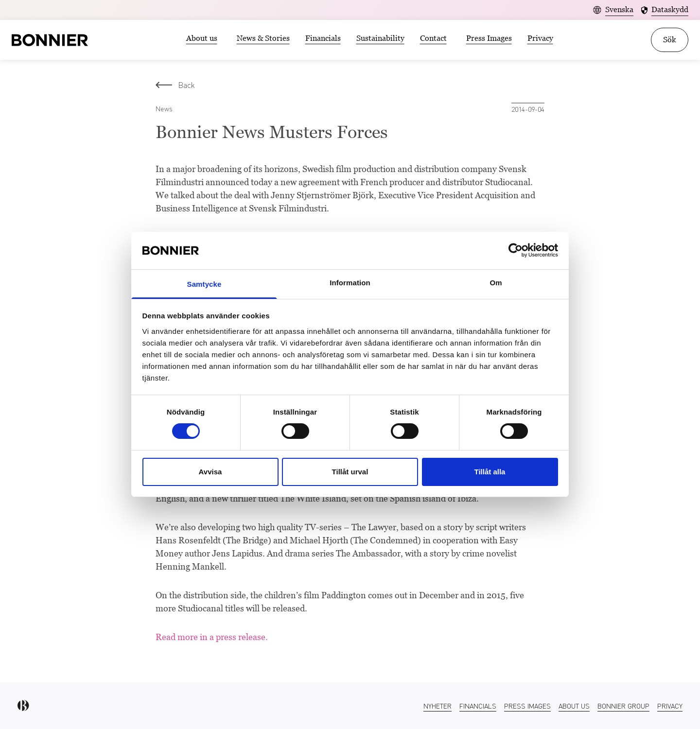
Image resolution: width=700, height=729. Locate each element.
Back (175, 85)
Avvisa (210, 472)
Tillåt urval (350, 472)
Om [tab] (496, 283)
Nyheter (437, 706)
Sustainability (380, 38)
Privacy (540, 38)
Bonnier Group (623, 706)
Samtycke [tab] (204, 284)
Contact (433, 38)
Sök (670, 40)
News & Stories (263, 38)
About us (202, 38)
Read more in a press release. (212, 637)
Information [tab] (350, 283)
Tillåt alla (490, 472)
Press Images (489, 38)
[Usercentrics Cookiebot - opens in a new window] (516, 250)
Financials (323, 38)
